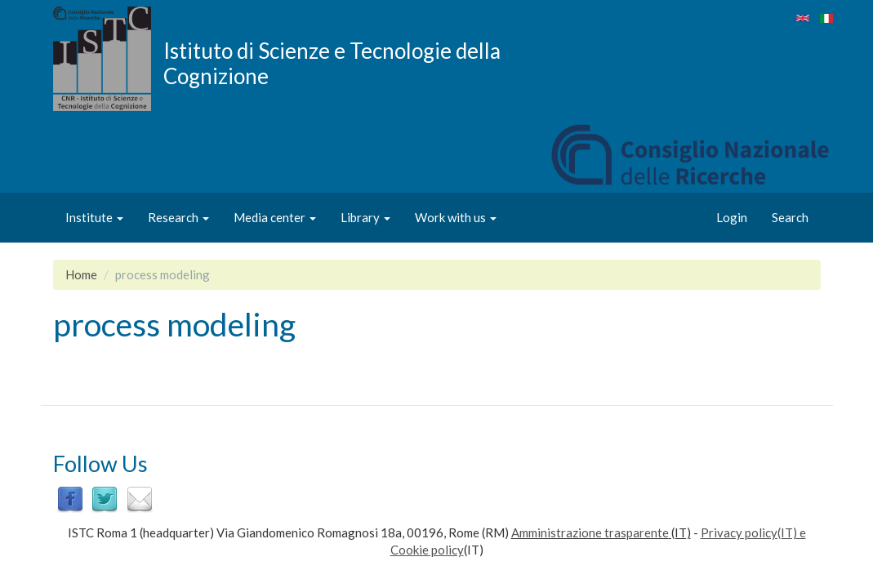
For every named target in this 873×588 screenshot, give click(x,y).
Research (178, 217)
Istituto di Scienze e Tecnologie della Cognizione (332, 63)
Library (365, 217)
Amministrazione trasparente (590, 532)
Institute (94, 217)
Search (790, 217)
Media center (275, 217)
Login (732, 217)
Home (81, 274)
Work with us (456, 217)
